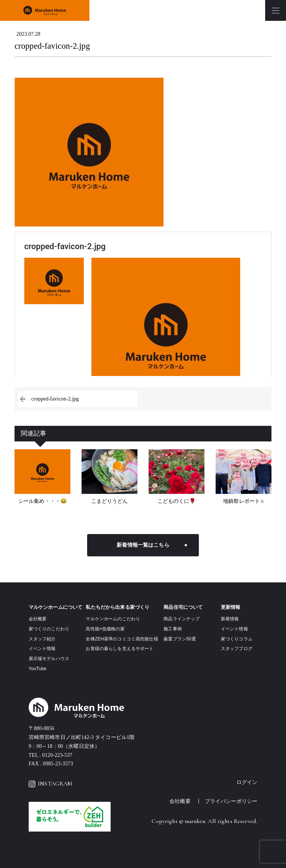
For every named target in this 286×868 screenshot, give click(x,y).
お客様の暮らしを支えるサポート (120, 649)
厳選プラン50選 (179, 639)
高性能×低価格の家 (105, 629)
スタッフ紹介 (42, 639)
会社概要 (38, 619)
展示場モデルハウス (49, 659)
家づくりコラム (237, 639)
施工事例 (173, 629)
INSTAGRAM (51, 784)
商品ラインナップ (182, 619)
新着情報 (230, 619)
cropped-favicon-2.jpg (55, 399)
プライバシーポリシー (231, 801)
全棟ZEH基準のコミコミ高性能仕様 (122, 639)
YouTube (38, 669)
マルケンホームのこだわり (113, 619)
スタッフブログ (237, 649)
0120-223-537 (57, 755)
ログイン (247, 782)
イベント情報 (42, 649)
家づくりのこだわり (49, 629)
